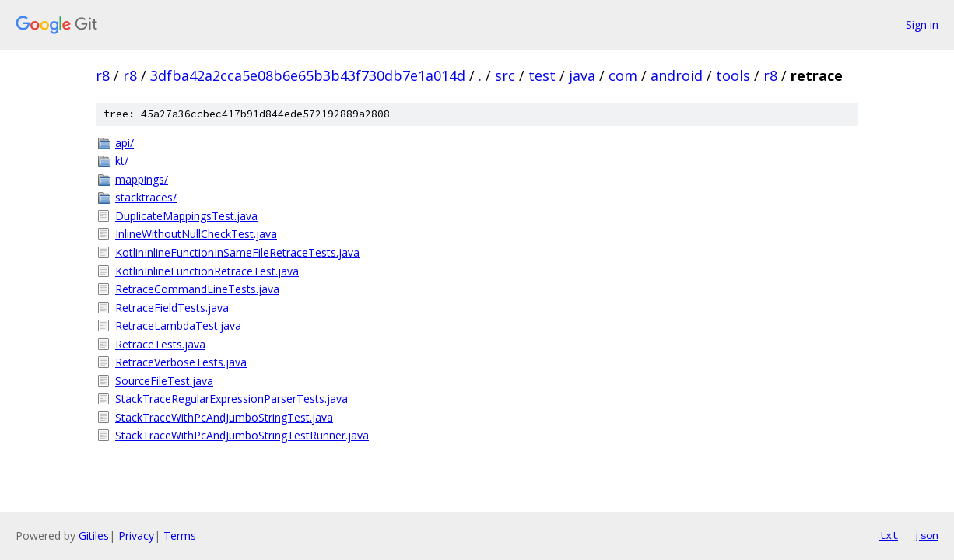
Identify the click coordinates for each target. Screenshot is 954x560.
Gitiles (94, 535)
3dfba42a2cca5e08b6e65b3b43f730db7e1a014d (308, 75)
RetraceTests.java (160, 344)
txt (889, 535)
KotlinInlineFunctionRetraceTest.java (207, 271)
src (505, 75)
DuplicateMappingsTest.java (186, 216)
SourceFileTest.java (164, 381)
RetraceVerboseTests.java (181, 362)
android (677, 75)
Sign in (922, 24)
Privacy (136, 535)
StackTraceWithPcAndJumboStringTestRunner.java (242, 435)
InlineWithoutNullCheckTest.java (196, 234)
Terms (180, 535)
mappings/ (142, 179)
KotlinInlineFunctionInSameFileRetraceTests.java (237, 252)
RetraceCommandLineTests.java (197, 289)
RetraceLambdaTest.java (178, 325)
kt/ (122, 161)
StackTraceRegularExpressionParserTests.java (231, 399)
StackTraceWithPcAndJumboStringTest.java (224, 417)
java (582, 75)
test (542, 75)
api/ (125, 143)
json (926, 535)
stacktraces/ (146, 197)
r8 (103, 75)
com (623, 75)
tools (733, 75)
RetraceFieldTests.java (172, 308)
